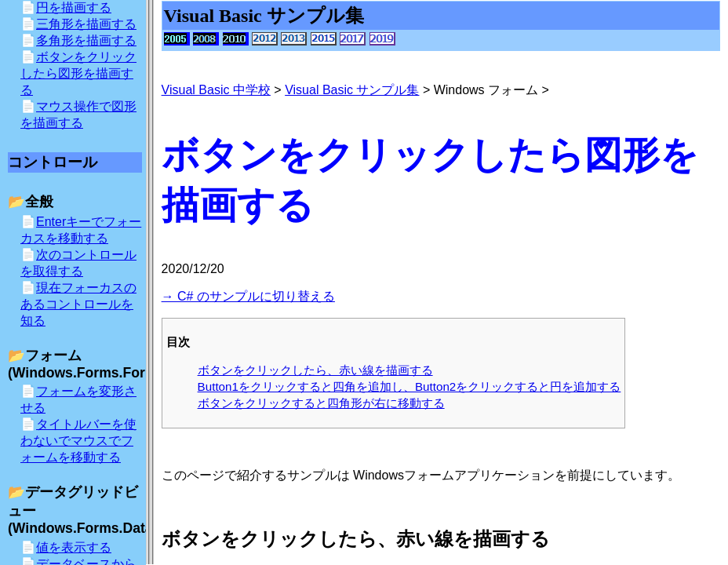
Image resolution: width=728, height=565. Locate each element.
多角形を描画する (86, 40)
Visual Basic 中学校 (216, 90)
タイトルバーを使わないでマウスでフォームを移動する (78, 441)
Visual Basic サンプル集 (352, 90)
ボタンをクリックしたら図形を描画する (78, 73)
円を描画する (74, 7)
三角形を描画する (86, 24)
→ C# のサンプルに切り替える (248, 296)
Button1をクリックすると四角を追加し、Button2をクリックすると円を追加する (409, 386)
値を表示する (74, 547)
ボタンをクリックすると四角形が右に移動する (321, 403)
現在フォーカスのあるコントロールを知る (78, 304)
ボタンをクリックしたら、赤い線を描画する (315, 370)
